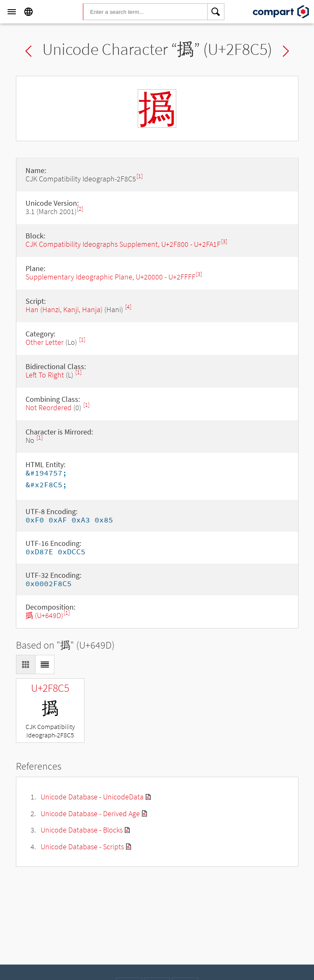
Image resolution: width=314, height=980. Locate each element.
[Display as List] (45, 665)
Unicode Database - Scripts (82, 847)
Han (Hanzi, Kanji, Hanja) (64, 309)
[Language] (28, 12)
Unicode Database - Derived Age (90, 813)
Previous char (28, 51)
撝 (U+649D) (44, 615)
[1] (140, 176)
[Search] (216, 12)
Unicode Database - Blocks (82, 830)
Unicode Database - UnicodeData (92, 797)
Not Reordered (49, 407)
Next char (286, 51)
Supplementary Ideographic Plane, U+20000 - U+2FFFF (111, 277)
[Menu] (12, 12)
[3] (224, 242)
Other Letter (45, 342)
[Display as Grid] (26, 665)
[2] (80, 209)
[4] (128, 307)
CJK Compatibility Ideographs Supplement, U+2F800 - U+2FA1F (123, 244)
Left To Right (45, 375)
